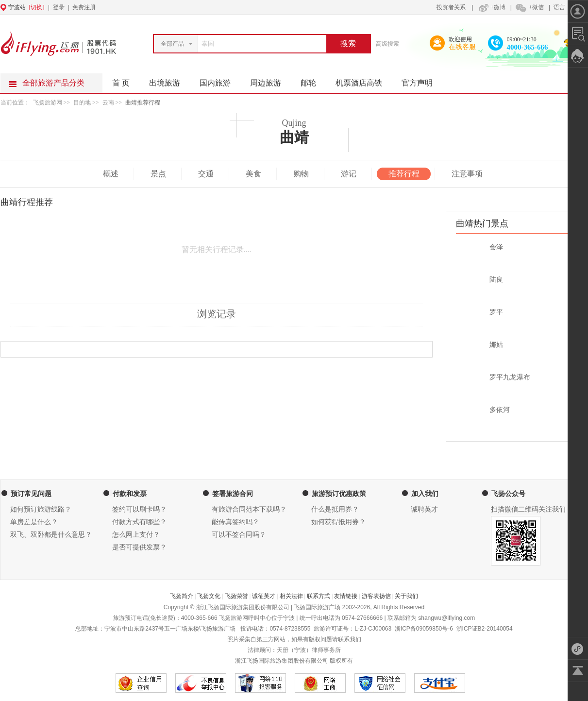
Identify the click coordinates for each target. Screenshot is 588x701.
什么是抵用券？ (335, 509)
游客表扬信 (376, 596)
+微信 (529, 7)
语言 (559, 7)
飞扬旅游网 (48, 103)
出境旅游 (169, 80)
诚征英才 (264, 596)
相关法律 (291, 596)
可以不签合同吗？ (239, 535)
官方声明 (422, 80)
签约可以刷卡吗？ (139, 509)
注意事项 (467, 174)
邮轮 (313, 80)
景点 (158, 174)
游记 (349, 174)
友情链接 (346, 596)
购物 (301, 174)
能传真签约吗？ (235, 522)
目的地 (83, 103)
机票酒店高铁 (364, 80)
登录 (59, 7)
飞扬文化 (209, 596)
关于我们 (406, 596)
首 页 (121, 83)
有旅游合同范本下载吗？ (249, 509)
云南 (108, 103)
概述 (111, 174)
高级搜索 (387, 44)
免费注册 (84, 7)
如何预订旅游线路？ (41, 509)
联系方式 (319, 596)
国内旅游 (220, 80)
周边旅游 (270, 80)
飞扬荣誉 (236, 596)
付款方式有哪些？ (139, 522)
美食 (253, 174)
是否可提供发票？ (139, 547)
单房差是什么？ (34, 522)
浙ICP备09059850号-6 (424, 629)
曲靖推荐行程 (143, 103)
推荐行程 (404, 174)
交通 (206, 174)
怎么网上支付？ (136, 535)
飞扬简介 (182, 596)
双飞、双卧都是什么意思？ (51, 535)
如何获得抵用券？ (338, 522)
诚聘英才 (424, 509)
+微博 (491, 7)
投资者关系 (451, 7)
